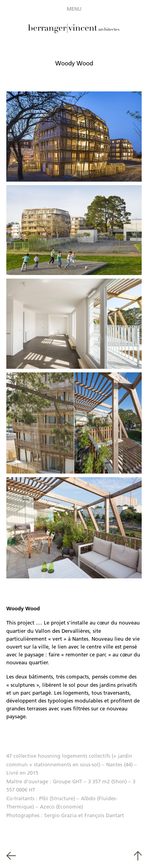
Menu (74, 9)
